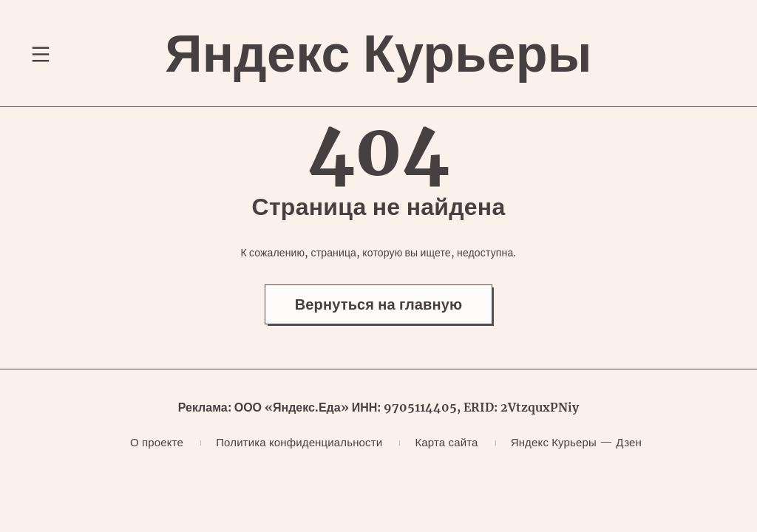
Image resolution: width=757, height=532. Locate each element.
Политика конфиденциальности (299, 442)
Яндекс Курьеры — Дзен (576, 442)
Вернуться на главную (379, 304)
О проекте (157, 442)
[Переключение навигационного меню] (41, 54)
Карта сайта (446, 442)
